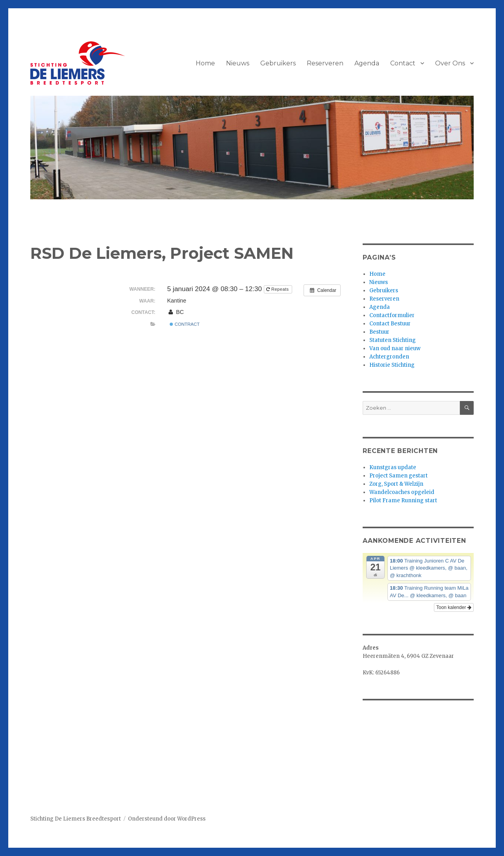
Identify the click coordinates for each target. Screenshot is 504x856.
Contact (403, 63)
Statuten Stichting (393, 340)
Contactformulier (392, 315)
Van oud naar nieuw (395, 348)
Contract (185, 324)
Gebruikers (278, 63)
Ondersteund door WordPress (167, 819)
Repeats (278, 289)
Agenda (367, 63)
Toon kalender (454, 607)
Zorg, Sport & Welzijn (396, 484)
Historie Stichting (392, 365)
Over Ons (450, 63)
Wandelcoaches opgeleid (402, 492)
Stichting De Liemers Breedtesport (76, 819)
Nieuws (238, 63)
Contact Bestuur (390, 324)
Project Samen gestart (398, 476)
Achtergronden (389, 357)
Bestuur (379, 332)
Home (205, 63)
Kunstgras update (393, 467)
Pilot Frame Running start (403, 500)
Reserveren (325, 63)
